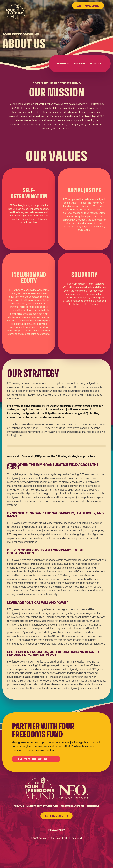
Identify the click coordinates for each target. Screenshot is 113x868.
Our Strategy (96, 64)
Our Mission (62, 64)
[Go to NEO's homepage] (74, 792)
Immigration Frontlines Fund (42, 806)
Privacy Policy (57, 830)
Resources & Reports (72, 806)
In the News (93, 806)
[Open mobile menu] (110, 6)
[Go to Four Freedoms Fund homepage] (39, 788)
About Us (19, 806)
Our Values (79, 64)
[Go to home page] (16, 13)
